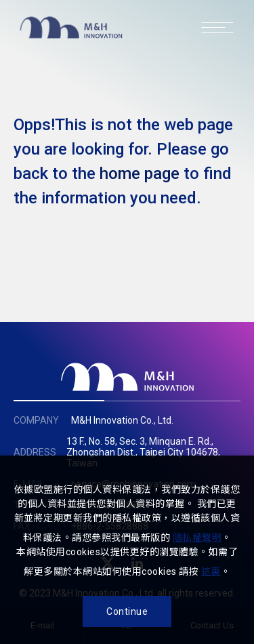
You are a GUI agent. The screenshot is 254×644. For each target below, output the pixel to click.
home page (140, 174)
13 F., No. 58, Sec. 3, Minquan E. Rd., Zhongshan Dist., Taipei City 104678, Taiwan (143, 452)
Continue (127, 611)
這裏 (211, 571)
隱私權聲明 (197, 538)
